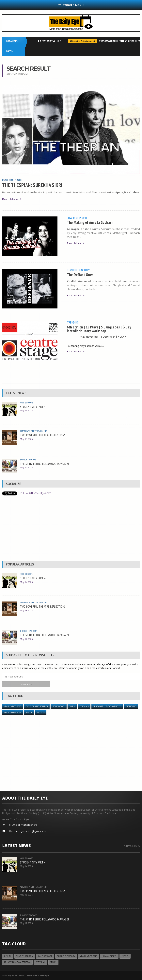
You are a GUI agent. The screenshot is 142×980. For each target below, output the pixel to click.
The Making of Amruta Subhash (90, 222)
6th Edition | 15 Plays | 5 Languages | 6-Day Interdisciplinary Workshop (99, 329)
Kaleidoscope (26, 403)
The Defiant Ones (80, 275)
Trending (73, 322)
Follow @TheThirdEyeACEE (36, 493)
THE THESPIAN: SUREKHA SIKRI (32, 185)
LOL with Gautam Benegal (17, 962)
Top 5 (72, 706)
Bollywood (58, 706)
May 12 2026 (26, 467)
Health (8, 956)
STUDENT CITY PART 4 (42, 41)
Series (53, 962)
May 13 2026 (26, 439)
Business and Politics (37, 706)
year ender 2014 (25, 956)
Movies (41, 712)
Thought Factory (78, 270)
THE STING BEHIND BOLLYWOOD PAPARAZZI (44, 464)
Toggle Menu (71, 5)
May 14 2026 (26, 410)
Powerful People (13, 180)
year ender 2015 (13, 706)
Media (29, 712)
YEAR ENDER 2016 (13, 712)
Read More (12, 199)
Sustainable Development (107, 706)
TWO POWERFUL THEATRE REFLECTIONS (43, 435)
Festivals (84, 706)
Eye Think (40, 962)
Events (125, 956)
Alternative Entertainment (83, 41)
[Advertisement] (71, 529)
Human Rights (109, 956)
